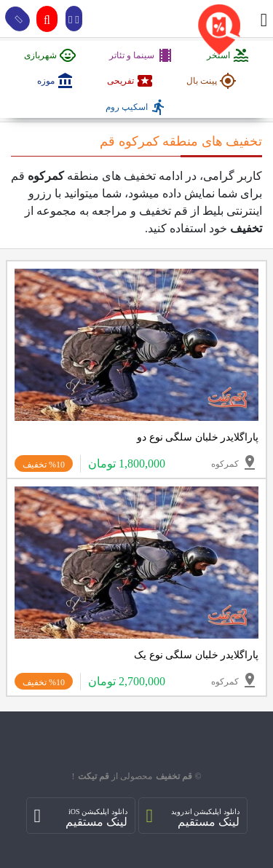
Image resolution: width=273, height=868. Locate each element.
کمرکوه (235, 462)
